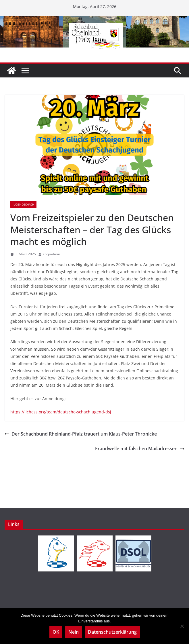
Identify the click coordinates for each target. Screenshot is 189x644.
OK (56, 632)
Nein (74, 632)
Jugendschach (23, 204)
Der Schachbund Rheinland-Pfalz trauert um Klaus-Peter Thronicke (81, 434)
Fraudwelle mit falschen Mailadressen (140, 449)
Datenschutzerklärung (112, 632)
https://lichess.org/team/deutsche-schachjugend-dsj (61, 412)
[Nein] (182, 626)
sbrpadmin (51, 254)
